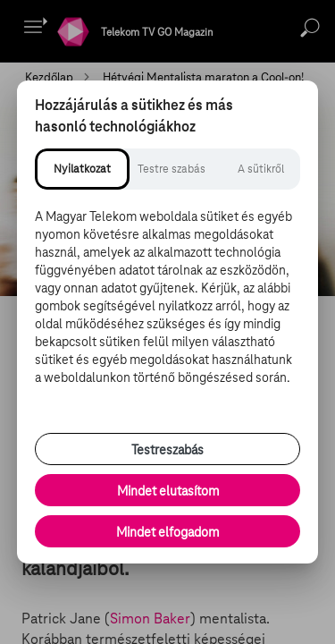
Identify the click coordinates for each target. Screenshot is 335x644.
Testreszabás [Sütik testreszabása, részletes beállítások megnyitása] (167, 450)
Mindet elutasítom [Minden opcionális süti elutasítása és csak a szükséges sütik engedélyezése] (168, 491)
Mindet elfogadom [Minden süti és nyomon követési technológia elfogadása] (167, 532)
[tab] (82, 169)
